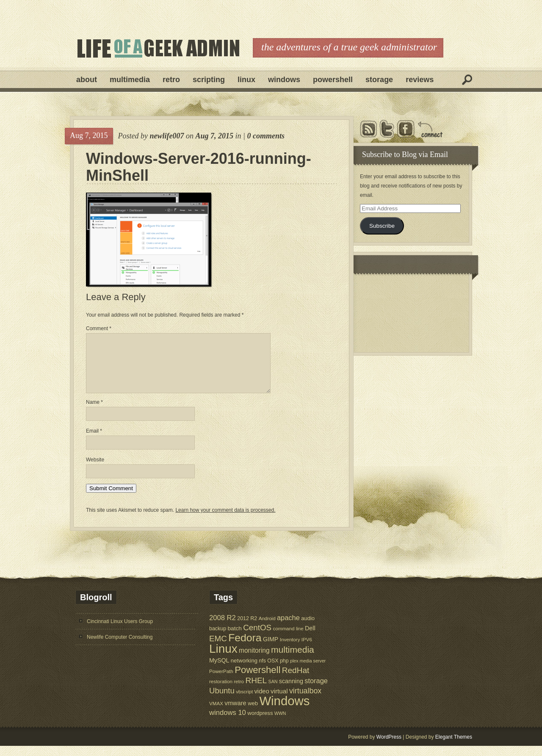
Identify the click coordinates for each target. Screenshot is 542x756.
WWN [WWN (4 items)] (280, 723)
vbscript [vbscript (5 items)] (244, 702)
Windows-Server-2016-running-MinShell (199, 167)
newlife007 (167, 136)
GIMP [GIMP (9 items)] (271, 649)
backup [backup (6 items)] (218, 639)
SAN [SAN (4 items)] (273, 692)
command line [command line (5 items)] (288, 639)
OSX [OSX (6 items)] (273, 671)
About (87, 80)
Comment (99, 328)
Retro (171, 80)
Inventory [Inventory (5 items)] (290, 650)
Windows (284, 80)
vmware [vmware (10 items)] (235, 713)
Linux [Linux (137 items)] (223, 659)
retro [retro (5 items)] (239, 691)
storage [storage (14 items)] (316, 691)
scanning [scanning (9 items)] (291, 691)
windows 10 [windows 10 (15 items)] (228, 723)
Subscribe (382, 226)
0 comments (266, 136)
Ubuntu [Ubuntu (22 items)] (222, 701)
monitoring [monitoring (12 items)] (254, 661)
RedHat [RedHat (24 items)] (296, 680)
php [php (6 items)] (284, 671)
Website (95, 470)
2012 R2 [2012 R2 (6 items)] (247, 629)
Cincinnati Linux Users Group (120, 632)
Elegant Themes (454, 747)
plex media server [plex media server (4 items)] (308, 671)
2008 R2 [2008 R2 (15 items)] (223, 628)
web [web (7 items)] (253, 713)
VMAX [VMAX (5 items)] (216, 713)
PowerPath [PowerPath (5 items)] (221, 681)
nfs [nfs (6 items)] (262, 671)
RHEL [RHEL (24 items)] (256, 691)
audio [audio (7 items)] (308, 628)
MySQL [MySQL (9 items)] (219, 670)
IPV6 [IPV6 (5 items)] (307, 650)
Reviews (420, 80)
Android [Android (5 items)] (267, 628)
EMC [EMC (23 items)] (218, 649)
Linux (246, 80)
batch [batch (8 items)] (235, 639)
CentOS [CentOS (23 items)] (257, 638)
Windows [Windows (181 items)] (284, 711)
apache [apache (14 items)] (288, 628)
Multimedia (130, 80)
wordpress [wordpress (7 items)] (260, 723)
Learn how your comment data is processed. (225, 520)
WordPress (389, 747)
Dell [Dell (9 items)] (310, 638)
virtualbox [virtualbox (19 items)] (305, 701)
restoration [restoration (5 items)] (221, 691)
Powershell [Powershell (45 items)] (257, 680)
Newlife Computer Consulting (120, 647)
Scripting (209, 80)
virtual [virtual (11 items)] (279, 701)
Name (94, 412)
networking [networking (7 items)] (244, 671)
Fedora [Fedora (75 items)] (245, 648)
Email (94, 441)
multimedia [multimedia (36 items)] (293, 660)
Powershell (333, 80)
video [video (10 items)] (262, 701)
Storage (379, 80)
